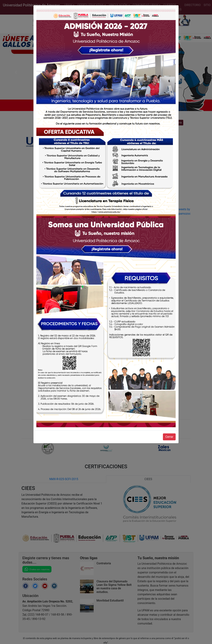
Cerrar (169, 437)
